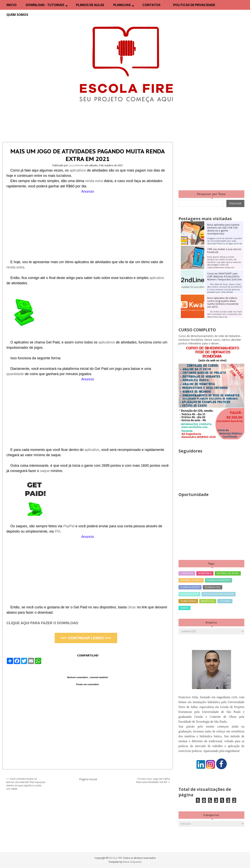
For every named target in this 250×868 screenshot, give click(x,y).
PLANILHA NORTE (190, 587)
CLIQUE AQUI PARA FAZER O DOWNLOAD (42, 623)
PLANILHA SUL (212, 587)
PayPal (69, 526)
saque (45, 471)
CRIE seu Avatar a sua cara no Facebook (224, 251)
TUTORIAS (225, 601)
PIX (58, 531)
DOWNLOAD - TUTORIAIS (45, 5)
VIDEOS (184, 608)
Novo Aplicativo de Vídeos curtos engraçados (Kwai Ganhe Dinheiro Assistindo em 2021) (223, 302)
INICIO (12, 5)
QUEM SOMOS (17, 15)
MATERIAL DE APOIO (228, 573)
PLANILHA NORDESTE (218, 580)
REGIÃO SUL (208, 601)
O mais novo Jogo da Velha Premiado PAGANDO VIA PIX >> (153, 781)
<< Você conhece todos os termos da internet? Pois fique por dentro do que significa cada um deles (26, 784)
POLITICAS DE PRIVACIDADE (194, 5)
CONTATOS (151, 5)
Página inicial (88, 779)
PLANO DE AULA (189, 594)
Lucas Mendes (77, 165)
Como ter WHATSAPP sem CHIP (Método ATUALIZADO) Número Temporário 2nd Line (224, 277)
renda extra (94, 181)
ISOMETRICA (205, 573)
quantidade (16, 374)
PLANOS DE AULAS (90, 5)
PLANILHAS (122, 5)
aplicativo (157, 278)
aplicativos (78, 170)
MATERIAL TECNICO (191, 580)
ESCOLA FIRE (116, 858)
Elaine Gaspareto (132, 862)
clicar (132, 607)
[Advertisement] (88, 222)
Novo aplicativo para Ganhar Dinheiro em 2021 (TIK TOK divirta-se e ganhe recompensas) (223, 229)
